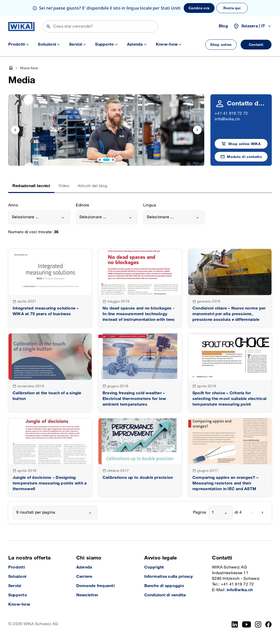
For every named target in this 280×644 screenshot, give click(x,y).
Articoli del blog (92, 186)
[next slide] (197, 130)
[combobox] (39, 217)
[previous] (252, 513)
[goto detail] (50, 288)
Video (64, 186)
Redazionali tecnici (31, 186)
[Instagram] (258, 624)
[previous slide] (15, 130)
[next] (262, 513)
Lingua (150, 205)
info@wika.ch (227, 119)
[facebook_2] (269, 624)
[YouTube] (247, 624)
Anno (13, 205)
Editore (83, 205)
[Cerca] (100, 27)
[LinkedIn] (235, 624)
